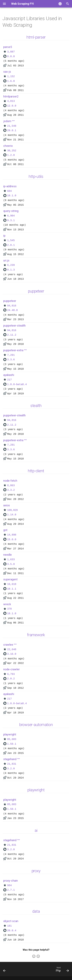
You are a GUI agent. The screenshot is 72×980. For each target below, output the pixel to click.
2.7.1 (11, 890)
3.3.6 (11, 360)
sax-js (7, 72)
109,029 (12, 510)
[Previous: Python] (5, 970)
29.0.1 (12, 131)
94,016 (12, 306)
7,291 (11, 355)
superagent (10, 579)
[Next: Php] (62, 970)
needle (8, 555)
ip (4, 236)
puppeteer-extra (13, 350)
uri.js (6, 260)
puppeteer (36, 291)
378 (9, 609)
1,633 (11, 560)
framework (36, 635)
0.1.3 (11, 270)
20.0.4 (12, 931)
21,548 (12, 126)
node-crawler (12, 669)
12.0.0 (12, 106)
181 (9, 926)
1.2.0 (11, 155)
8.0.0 (11, 57)
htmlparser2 (11, 96)
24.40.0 (12, 310)
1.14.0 (12, 515)
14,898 (12, 535)
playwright (10, 734)
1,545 (11, 241)
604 (9, 191)
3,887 (11, 52)
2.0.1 (11, 245)
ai (36, 830)
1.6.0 (11, 81)
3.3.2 (11, 490)
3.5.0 (11, 564)
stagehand (10, 759)
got (5, 530)
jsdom (7, 121)
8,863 (11, 486)
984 (9, 886)
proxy (36, 871)
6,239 (11, 265)
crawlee (8, 645)
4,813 (11, 101)
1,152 (11, 77)
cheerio (8, 146)
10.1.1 (12, 589)
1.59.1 (12, 744)
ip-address (10, 186)
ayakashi (9, 375)
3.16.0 (12, 654)
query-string (11, 211)
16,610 (12, 584)
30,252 (12, 151)
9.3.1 (11, 221)
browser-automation (36, 725)
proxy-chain (11, 881)
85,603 (12, 739)
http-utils (36, 177)
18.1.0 (12, 614)
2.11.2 (12, 335)
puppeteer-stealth (14, 326)
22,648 (12, 650)
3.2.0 (11, 769)
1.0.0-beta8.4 (17, 385)
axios (7, 505)
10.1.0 (12, 196)
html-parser (36, 37)
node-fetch (10, 481)
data (36, 911)
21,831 (12, 764)
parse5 (8, 47)
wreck (7, 604)
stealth (36, 406)
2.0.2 (11, 679)
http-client (36, 471)
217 (9, 380)
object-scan (11, 921)
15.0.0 (12, 540)
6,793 (11, 674)
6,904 (11, 216)
